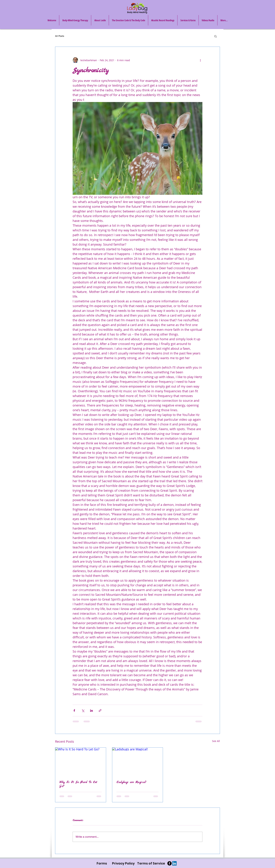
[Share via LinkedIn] (91, 711)
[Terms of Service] (151, 863)
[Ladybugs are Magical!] (138, 762)
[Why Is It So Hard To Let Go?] (81, 762)
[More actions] (200, 60)
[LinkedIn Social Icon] (174, 863)
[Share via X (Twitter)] (83, 711)
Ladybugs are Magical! (131, 782)
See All (216, 741)
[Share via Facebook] (74, 711)
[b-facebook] (170, 863)
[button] (215, 36)
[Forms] (102, 863)
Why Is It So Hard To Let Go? (78, 784)
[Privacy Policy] (123, 863)
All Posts (60, 36)
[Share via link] (100, 711)
